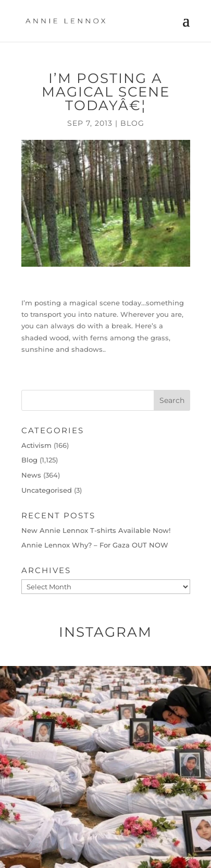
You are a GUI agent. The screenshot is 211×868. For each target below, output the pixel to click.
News (31, 475)
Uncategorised (47, 490)
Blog (132, 123)
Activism (36, 445)
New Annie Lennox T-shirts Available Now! (96, 530)
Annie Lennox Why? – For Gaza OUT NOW (95, 545)
